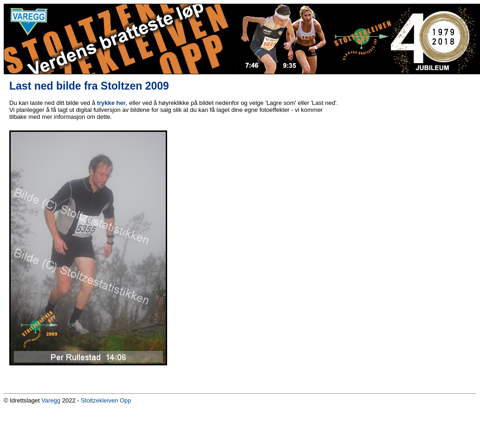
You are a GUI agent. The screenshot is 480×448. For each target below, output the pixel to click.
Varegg (51, 400)
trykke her (111, 103)
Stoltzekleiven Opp (106, 400)
